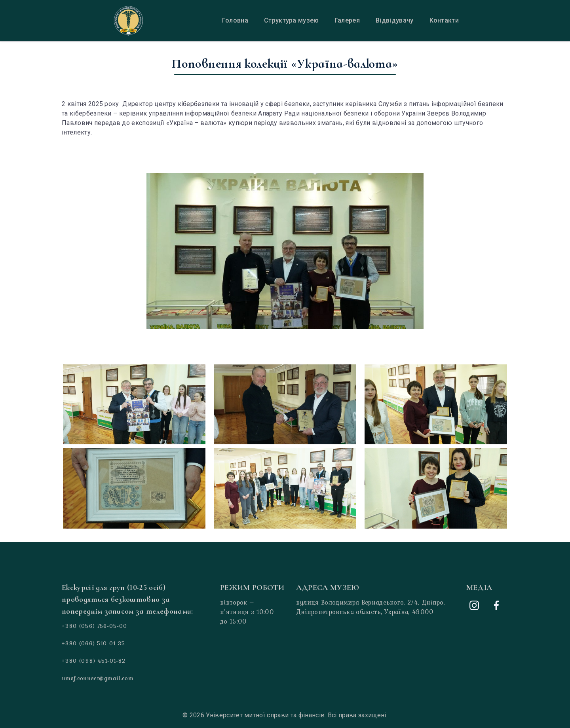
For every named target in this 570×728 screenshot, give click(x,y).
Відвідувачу (395, 20)
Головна (235, 20)
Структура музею (292, 20)
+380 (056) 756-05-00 (94, 626)
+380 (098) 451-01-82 (94, 661)
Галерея (347, 20)
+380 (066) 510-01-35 (93, 643)
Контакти (444, 20)
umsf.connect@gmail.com (98, 678)
